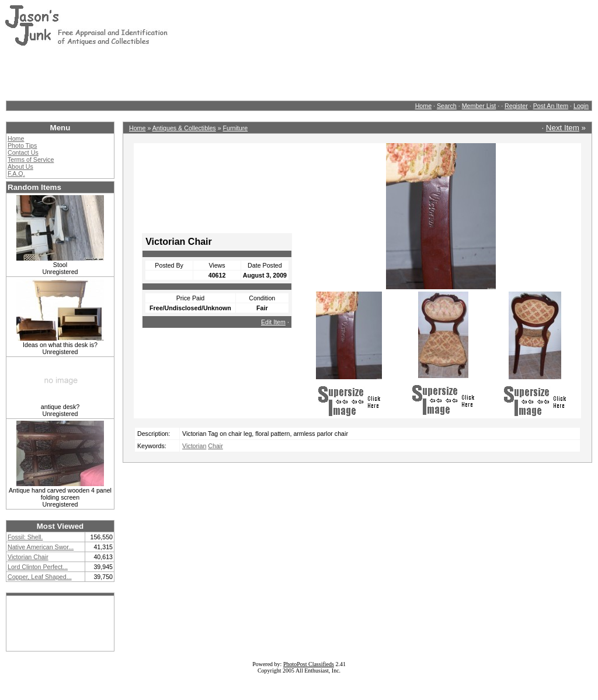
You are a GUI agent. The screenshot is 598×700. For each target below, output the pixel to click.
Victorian (194, 446)
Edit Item (273, 322)
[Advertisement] (217, 73)
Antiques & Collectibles (184, 128)
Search (447, 106)
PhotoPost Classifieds (309, 664)
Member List (479, 106)
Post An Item (551, 106)
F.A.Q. (16, 174)
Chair (215, 446)
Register (516, 106)
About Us (20, 167)
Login (581, 106)
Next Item (563, 128)
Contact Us (23, 153)
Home (423, 106)
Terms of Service (31, 160)
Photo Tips (22, 145)
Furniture (236, 128)
